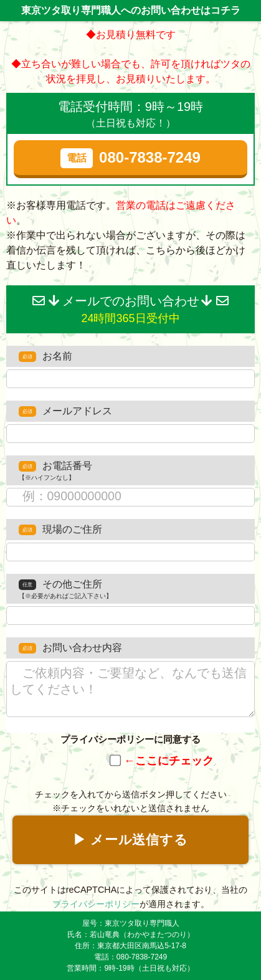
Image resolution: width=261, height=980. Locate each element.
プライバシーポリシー (96, 904)
